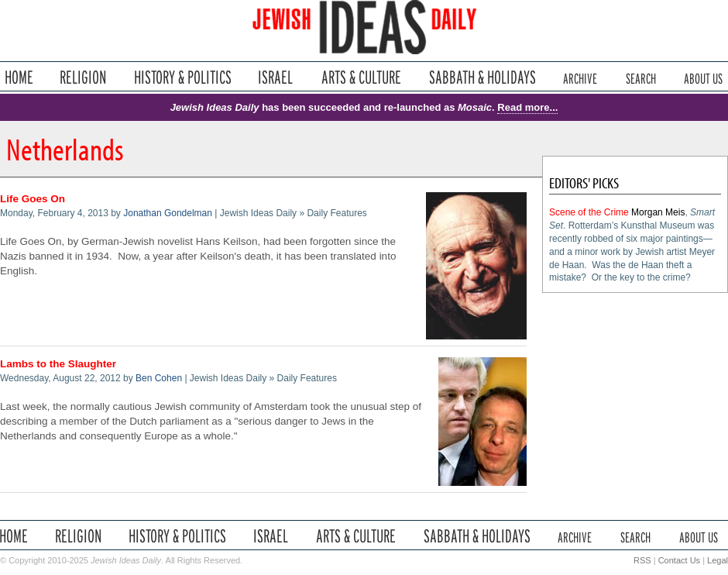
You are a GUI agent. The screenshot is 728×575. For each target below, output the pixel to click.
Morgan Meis (658, 212)
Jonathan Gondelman (168, 213)
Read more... (527, 107)
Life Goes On (33, 199)
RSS (642, 560)
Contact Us (679, 560)
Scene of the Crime (589, 212)
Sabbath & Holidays (482, 77)
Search (641, 77)
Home (19, 77)
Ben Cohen (159, 378)
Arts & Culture (361, 77)
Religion (83, 77)
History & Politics (183, 77)
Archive (580, 77)
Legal (718, 560)
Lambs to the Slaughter (58, 364)
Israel (276, 77)
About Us (703, 77)
